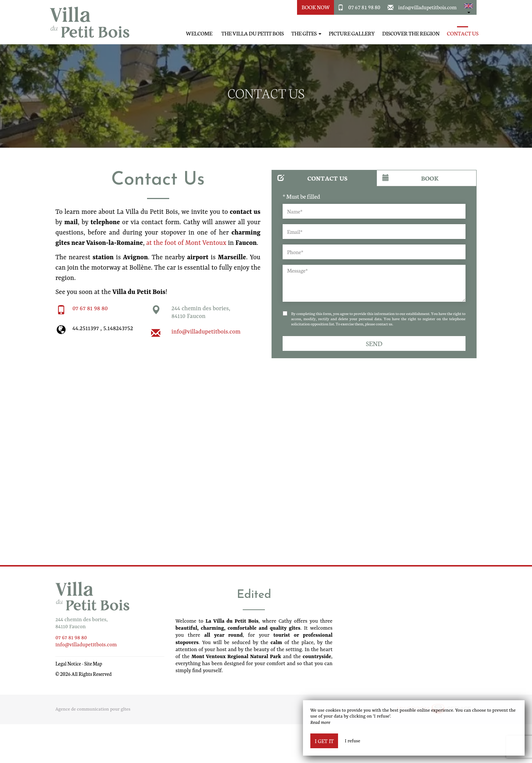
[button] (468, 7)
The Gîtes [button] (306, 33)
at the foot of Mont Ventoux (186, 243)
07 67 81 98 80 (364, 7)
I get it (324, 741)
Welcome (199, 33)
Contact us (313, 178)
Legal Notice (68, 663)
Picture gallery (352, 33)
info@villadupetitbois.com (428, 7)
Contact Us (463, 33)
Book (410, 178)
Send (374, 343)
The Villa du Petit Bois (253, 33)
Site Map (93, 663)
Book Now (316, 7)
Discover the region (411, 33)
